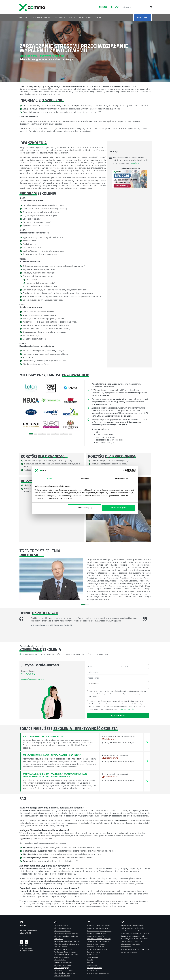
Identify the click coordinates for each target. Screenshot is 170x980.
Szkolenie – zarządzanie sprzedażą (100, 931)
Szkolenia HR (58, 939)
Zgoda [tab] (50, 478)
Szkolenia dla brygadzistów (97, 944)
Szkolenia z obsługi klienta (63, 971)
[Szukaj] (151, 7)
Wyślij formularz (118, 715)
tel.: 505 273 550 (25, 933)
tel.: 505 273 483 (28, 674)
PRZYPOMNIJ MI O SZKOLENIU (72, 654)
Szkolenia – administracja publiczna (66, 944)
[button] (24, 406)
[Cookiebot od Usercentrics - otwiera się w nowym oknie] (125, 471)
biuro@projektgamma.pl (29, 930)
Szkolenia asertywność (95, 936)
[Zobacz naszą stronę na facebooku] (22, 942)
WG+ (117, 7)
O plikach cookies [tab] (120, 478)
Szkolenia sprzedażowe (62, 931)
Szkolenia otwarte (94, 952)
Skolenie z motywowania (63, 962)
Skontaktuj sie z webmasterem (98, 973)
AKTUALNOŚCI (85, 18)
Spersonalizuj (85, 508)
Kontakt (90, 960)
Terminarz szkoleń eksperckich (65, 952)
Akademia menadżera (61, 957)
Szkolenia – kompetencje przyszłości (67, 941)
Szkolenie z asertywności (63, 965)
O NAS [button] (23, 18)
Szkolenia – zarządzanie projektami (66, 936)
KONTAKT (99, 18)
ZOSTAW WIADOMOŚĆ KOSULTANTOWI (38, 654)
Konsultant (135, 163)
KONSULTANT (143, 18)
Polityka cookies (93, 971)
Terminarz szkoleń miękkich (64, 949)
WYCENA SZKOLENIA (99, 654)
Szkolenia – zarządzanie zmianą (98, 926)
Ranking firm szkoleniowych (97, 949)
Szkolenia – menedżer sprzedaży (99, 939)
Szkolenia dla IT (93, 955)
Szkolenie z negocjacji (62, 968)
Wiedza (90, 962)
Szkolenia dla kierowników (97, 933)
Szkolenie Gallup (60, 960)
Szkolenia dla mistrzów (62, 976)
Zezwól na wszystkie (119, 508)
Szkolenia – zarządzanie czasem (99, 928)
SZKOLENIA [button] (59, 18)
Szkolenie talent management (64, 973)
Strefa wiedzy (92, 965)
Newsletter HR (106, 7)
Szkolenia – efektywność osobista (66, 933)
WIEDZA (72, 18)
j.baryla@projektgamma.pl (33, 679)
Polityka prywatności (95, 968)
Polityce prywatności (126, 709)
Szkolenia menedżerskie (62, 928)
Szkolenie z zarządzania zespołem (66, 955)
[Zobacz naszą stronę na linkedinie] (26, 942)
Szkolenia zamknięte (61, 926)
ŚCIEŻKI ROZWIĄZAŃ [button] (40, 18)
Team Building (92, 957)
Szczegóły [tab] (85, 478)
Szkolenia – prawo (60, 947)
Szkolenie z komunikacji (96, 947)
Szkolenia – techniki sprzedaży (98, 941)
